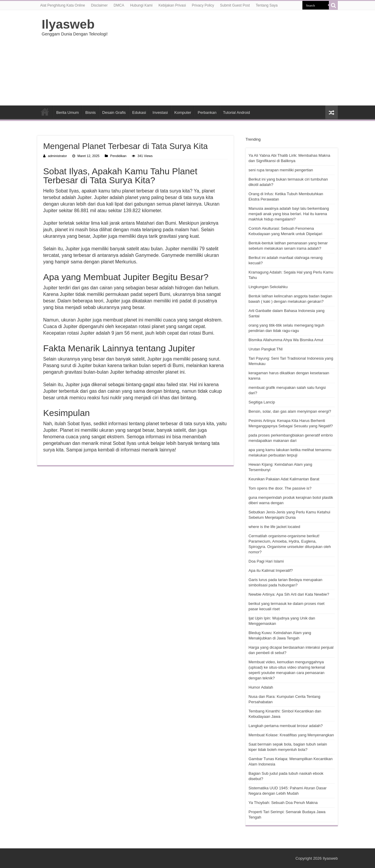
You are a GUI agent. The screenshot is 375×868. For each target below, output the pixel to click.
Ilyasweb (68, 24)
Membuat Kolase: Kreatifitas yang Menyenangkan (291, 735)
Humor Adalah (261, 687)
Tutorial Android (236, 112)
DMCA (119, 5)
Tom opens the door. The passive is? (280, 488)
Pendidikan (118, 156)
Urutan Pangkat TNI (266, 349)
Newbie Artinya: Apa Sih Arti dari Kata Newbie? (289, 594)
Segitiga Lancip (262, 402)
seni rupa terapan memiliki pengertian (281, 170)
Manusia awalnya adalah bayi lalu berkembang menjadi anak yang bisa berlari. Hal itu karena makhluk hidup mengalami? (289, 214)
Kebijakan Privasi (172, 5)
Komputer (183, 112)
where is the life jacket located (274, 527)
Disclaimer (99, 5)
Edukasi (139, 112)
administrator (57, 156)
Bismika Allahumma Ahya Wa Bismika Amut (286, 340)
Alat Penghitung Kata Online (63, 5)
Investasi (160, 112)
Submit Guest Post (235, 5)
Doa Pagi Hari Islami (266, 561)
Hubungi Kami (141, 5)
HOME (45, 112)
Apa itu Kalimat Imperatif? (271, 570)
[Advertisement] (225, 58)
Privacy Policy (203, 5)
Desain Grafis (114, 112)
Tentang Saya (267, 5)
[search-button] (333, 5)
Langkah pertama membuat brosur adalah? (286, 726)
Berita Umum (68, 112)
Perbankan (207, 112)
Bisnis (91, 112)
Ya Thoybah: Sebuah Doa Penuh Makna (283, 803)
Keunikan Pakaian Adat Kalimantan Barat (284, 479)
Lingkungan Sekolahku (268, 287)
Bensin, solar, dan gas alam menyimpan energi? (290, 411)
